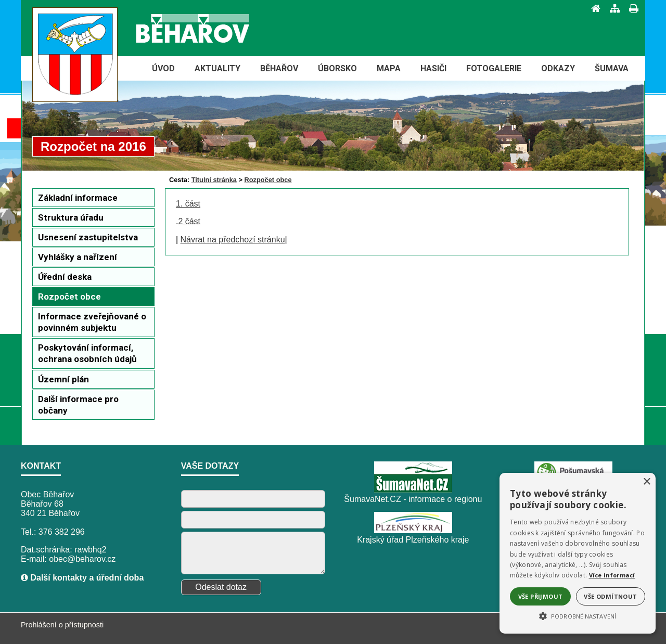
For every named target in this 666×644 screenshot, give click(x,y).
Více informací (612, 575)
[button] (578, 615)
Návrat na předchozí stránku (233, 240)
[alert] (578, 553)
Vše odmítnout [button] (610, 596)
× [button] (646, 482)
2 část (189, 221)
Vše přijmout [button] (541, 596)
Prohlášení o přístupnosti (62, 625)
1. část (188, 204)
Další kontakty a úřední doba (82, 578)
